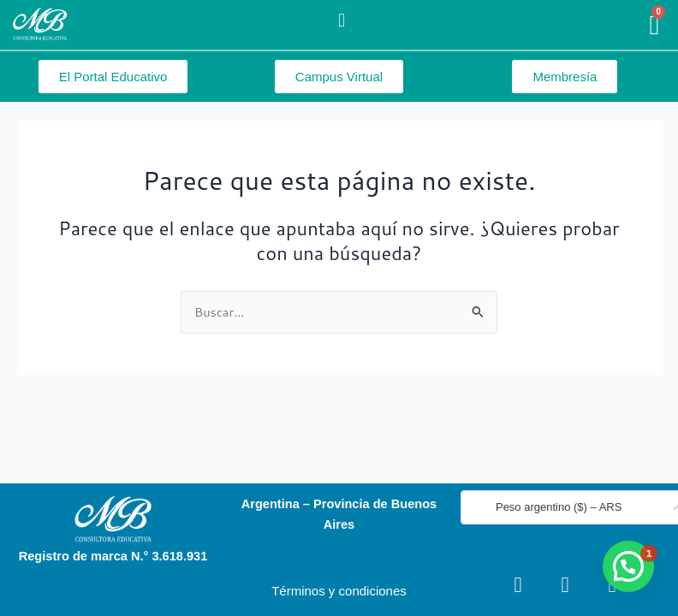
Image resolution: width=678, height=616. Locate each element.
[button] (342, 21)
